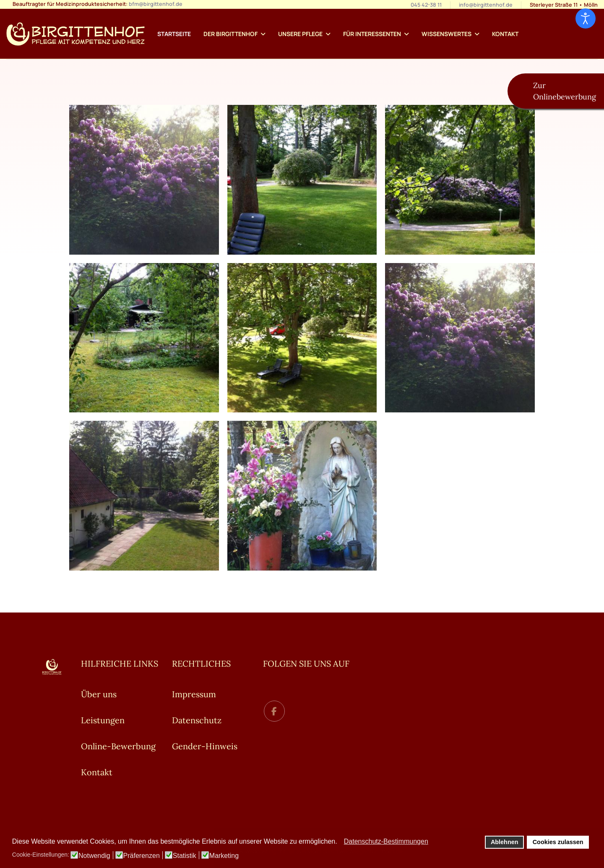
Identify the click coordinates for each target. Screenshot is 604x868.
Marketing (224, 856)
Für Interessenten (372, 34)
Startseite (174, 34)
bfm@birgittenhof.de (156, 4)
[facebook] (274, 711)
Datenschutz (197, 720)
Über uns (99, 694)
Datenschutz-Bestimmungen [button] (386, 841)
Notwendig (94, 856)
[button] (340, 842)
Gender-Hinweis (205, 746)
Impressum (194, 694)
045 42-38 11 (426, 5)
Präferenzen (142, 856)
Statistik (185, 856)
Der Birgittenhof (230, 34)
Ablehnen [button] (505, 842)
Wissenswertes (446, 34)
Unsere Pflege (300, 34)
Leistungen (103, 720)
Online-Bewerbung (118, 746)
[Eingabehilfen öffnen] (586, 18)
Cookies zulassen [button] (558, 842)
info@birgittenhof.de (486, 5)
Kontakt (505, 34)
